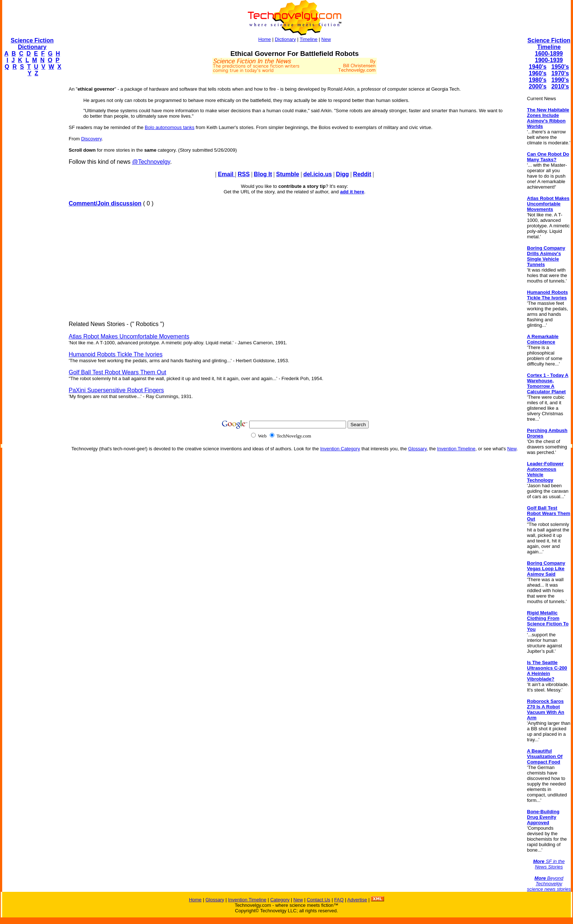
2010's (560, 86)
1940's (538, 67)
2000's (538, 86)
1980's (538, 80)
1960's (538, 73)
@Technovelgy (151, 162)
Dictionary (285, 39)
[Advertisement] (31, 192)
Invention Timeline (456, 449)
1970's (560, 73)
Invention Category (340, 449)
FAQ (339, 900)
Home (265, 39)
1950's (560, 67)
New (326, 39)
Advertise (357, 900)
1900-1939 (549, 60)
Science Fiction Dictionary (32, 44)
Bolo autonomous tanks (170, 127)
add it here (352, 192)
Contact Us (318, 900)
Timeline (309, 39)
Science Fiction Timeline (549, 44)
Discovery (91, 139)
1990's (560, 80)
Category (280, 900)
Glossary (417, 449)
